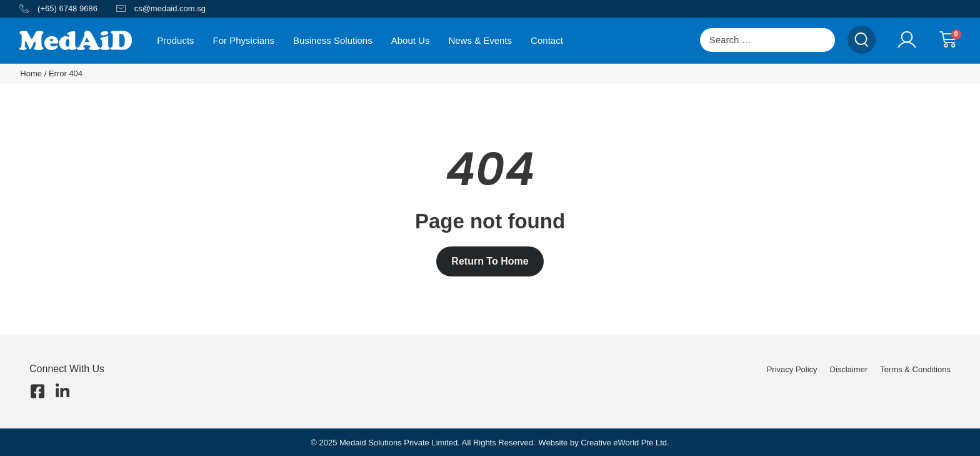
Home (31, 73)
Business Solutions (333, 40)
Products (175, 40)
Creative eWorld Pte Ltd (624, 443)
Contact (547, 40)
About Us (411, 40)
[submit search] (862, 40)
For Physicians (244, 40)
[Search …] (767, 40)
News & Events (480, 40)
